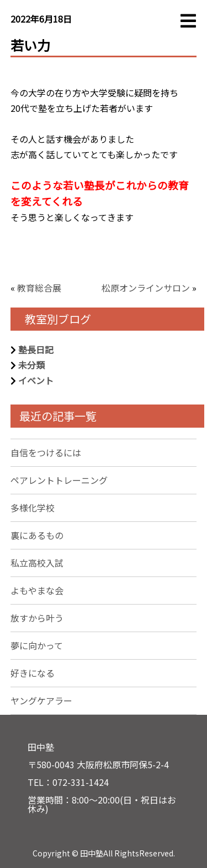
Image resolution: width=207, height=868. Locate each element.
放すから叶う (37, 618)
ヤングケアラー (41, 700)
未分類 (31, 365)
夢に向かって (37, 645)
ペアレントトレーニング (59, 480)
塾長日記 (36, 349)
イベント (36, 380)
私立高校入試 (37, 563)
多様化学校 (33, 508)
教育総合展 (39, 288)
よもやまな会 (37, 590)
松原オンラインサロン (146, 288)
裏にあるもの (37, 535)
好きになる (33, 673)
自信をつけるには (46, 452)
